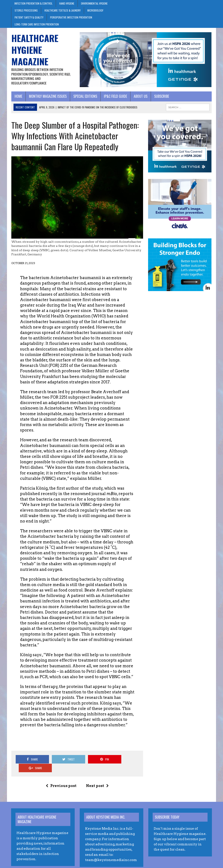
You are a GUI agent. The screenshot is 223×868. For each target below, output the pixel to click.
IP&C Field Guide (115, 96)
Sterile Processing (26, 10)
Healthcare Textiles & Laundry (63, 10)
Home (18, 96)
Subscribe (161, 96)
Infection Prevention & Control (33, 3)
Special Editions (85, 96)
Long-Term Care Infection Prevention (37, 24)
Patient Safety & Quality (29, 17)
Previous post (61, 772)
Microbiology (95, 10)
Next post (97, 772)
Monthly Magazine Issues (48, 96)
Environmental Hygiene (94, 3)
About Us (140, 96)
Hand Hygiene (67, 3)
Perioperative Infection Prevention (71, 17)
